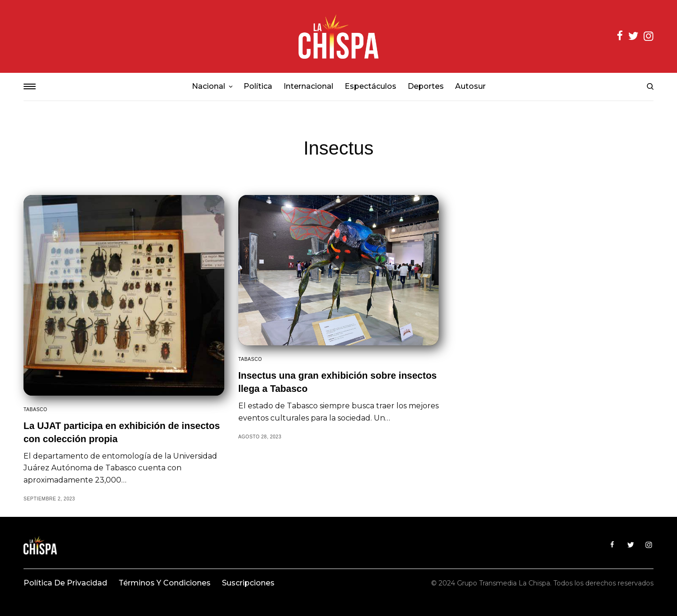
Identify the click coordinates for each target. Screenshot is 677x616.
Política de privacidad (65, 583)
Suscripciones (248, 583)
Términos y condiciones (165, 583)
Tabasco (35, 409)
